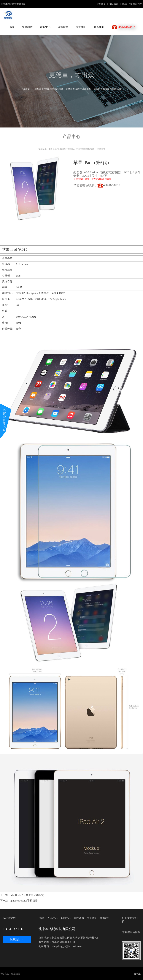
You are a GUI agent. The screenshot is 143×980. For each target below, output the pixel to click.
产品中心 (53, 918)
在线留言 (63, 27)
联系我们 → (17, 940)
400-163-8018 (109, 185)
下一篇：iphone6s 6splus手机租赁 (19, 901)
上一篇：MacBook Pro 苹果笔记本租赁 (22, 895)
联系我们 (99, 27)
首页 (12, 27)
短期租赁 (27, 27)
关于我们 (81, 27)
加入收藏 (114, 4)
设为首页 (101, 4)
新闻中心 (45, 27)
